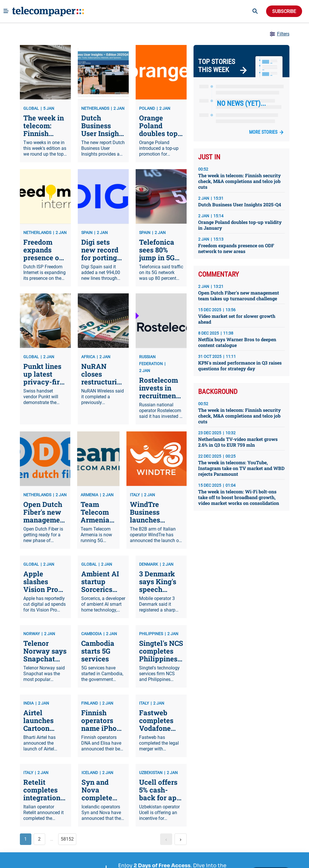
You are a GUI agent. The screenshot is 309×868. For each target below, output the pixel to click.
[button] (166, 839)
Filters (279, 34)
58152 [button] (67, 839)
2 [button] (39, 839)
